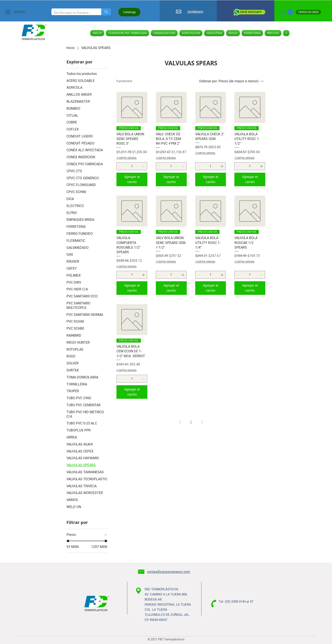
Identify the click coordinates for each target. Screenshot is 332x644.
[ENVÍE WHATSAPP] (251, 12)
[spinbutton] (132, 166)
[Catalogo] (129, 12)
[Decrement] (120, 166)
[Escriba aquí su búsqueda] (73, 13)
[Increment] (144, 166)
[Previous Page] (180, 422)
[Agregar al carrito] (132, 179)
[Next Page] (202, 422)
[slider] (68, 541)
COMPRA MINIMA (127, 158)
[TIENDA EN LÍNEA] (308, 12)
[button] (287, 12)
